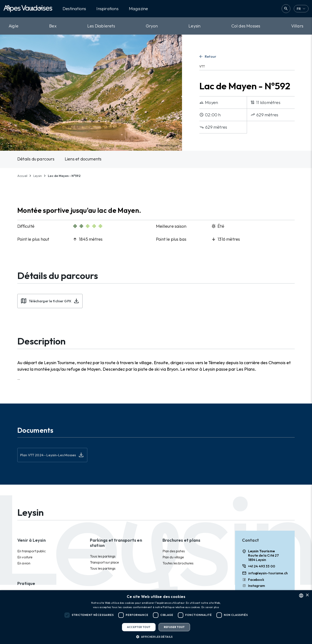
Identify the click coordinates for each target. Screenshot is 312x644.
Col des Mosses (246, 26)
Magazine (139, 9)
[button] (156, 637)
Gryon (152, 26)
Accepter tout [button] (139, 627)
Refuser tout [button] (174, 627)
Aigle (14, 26)
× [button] (307, 595)
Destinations (74, 9)
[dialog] (156, 617)
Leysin (194, 26)
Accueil (22, 176)
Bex (53, 26)
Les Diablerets (101, 26)
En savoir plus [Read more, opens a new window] (210, 607)
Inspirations (107, 9)
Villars (297, 26)
